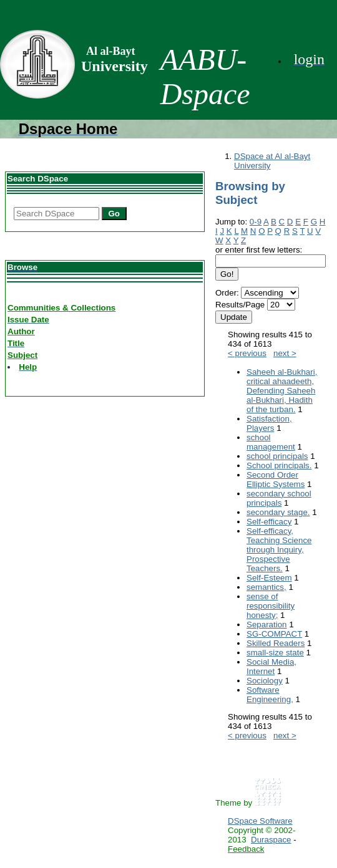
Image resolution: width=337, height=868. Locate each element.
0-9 (256, 222)
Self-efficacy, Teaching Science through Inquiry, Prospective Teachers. (279, 550)
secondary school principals (279, 498)
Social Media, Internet (271, 667)
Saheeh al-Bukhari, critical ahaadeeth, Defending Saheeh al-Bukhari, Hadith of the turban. (282, 391)
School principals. (279, 465)
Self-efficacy (269, 522)
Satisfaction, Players (269, 423)
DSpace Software (260, 821)
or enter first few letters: (259, 250)
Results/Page (240, 305)
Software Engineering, (270, 695)
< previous (247, 353)
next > (285, 353)
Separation (266, 624)
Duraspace (271, 840)
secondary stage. (278, 512)
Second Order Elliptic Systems (276, 480)
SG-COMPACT (274, 634)
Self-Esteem (269, 578)
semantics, (266, 587)
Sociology (265, 681)
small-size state (275, 653)
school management (271, 442)
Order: (227, 293)
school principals (277, 456)
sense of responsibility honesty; (271, 606)
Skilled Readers (276, 643)
